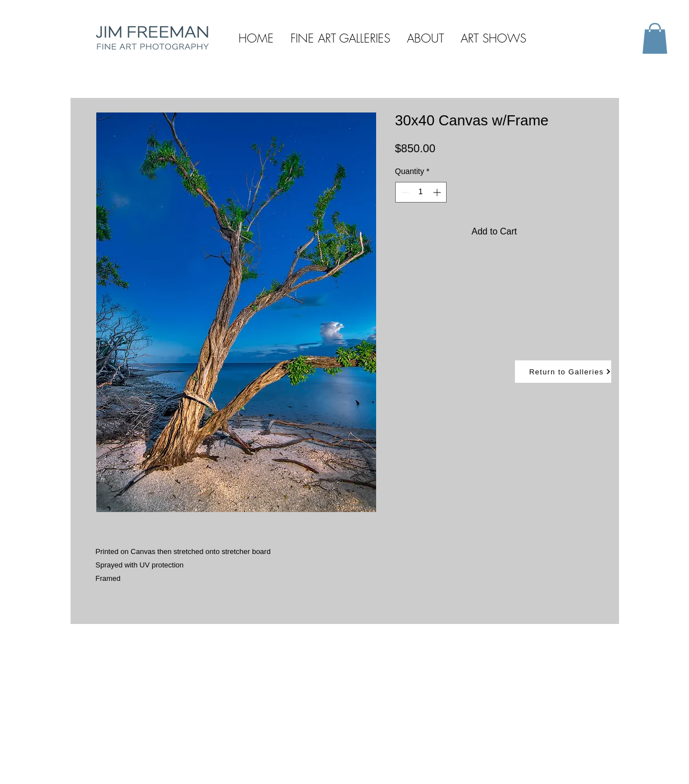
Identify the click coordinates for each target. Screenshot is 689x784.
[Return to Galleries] (563, 372)
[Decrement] (404, 192)
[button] (655, 38)
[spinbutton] (421, 192)
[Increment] (438, 192)
